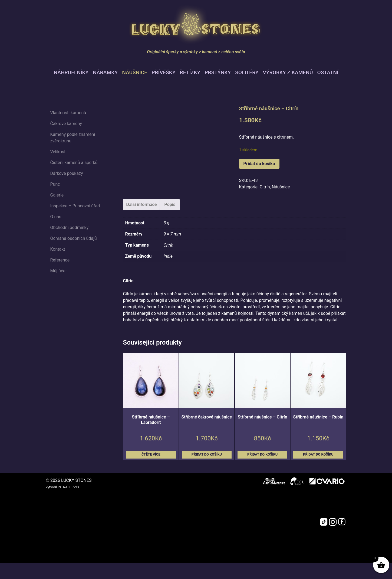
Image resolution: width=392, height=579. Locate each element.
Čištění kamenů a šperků (74, 163)
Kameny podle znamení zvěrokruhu (73, 138)
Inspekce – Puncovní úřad (75, 206)
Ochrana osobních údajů (74, 238)
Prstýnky (218, 72)
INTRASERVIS (68, 487)
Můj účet (59, 271)
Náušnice (135, 72)
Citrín (265, 187)
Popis (170, 205)
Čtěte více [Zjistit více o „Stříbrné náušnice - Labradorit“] (151, 454)
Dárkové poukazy (67, 173)
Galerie (57, 195)
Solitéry (247, 72)
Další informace (142, 205)
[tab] (142, 205)
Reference (60, 260)
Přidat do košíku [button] (207, 454)
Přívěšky (163, 72)
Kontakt (58, 249)
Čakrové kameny (66, 124)
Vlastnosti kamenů (68, 113)
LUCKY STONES (76, 480)
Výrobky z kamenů (288, 72)
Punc (55, 184)
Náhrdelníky (71, 72)
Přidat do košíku (259, 164)
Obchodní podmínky (70, 228)
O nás (56, 217)
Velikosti (59, 152)
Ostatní (328, 72)
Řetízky (190, 72)
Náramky (105, 72)
